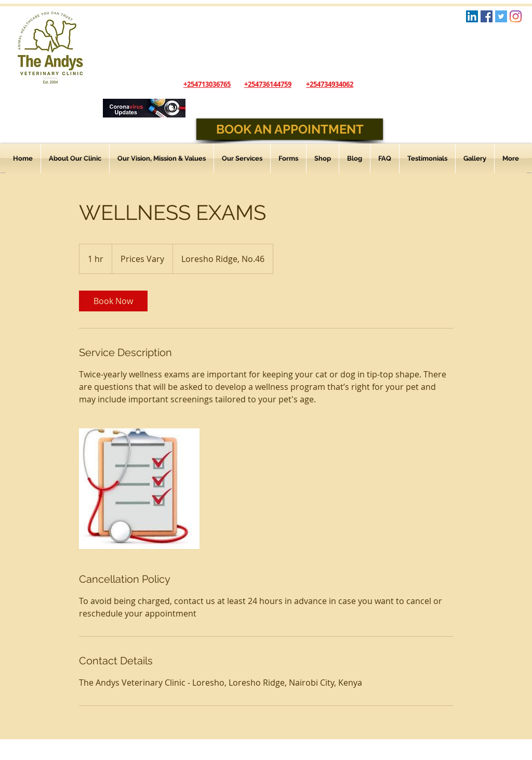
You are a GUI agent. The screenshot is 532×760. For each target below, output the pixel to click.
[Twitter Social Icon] (501, 16)
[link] (113, 301)
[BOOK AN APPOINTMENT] (290, 129)
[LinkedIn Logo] (472, 16)
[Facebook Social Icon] (487, 16)
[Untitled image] (139, 489)
